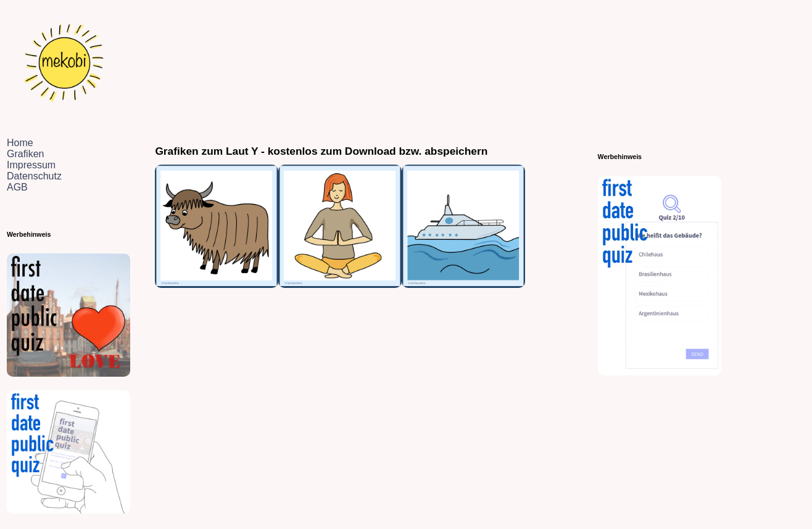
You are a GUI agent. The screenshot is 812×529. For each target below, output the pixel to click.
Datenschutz (34, 176)
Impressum (31, 165)
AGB (17, 187)
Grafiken (25, 154)
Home (20, 143)
